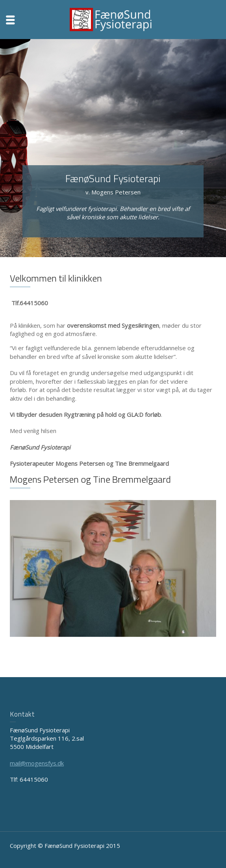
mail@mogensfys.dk (37, 763)
